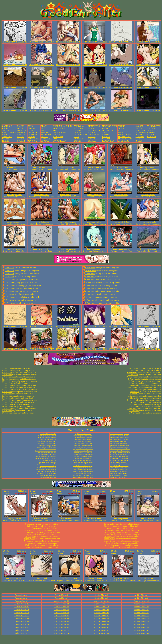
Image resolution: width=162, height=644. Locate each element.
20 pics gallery (109, 526)
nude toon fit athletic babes (48, 434)
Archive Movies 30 (62, 616)
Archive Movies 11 (101, 601)
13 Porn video (10, 285)
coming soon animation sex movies (46, 458)
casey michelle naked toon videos (83, 449)
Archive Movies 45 (22, 627)
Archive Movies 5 (22, 598)
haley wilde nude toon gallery (83, 441)
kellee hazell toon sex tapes (48, 466)
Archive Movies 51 (101, 630)
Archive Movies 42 (62, 624)
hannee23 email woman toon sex (120, 468)
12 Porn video (10, 297)
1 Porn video (9, 291)
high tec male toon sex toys (48, 477)
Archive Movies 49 (22, 630)
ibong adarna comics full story (83, 470)
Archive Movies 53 (22, 633)
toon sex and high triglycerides (47, 443)
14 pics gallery (31, 543)
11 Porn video (10, 282)
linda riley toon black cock (118, 441)
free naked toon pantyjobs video (83, 477)
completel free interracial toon (47, 453)
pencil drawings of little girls (48, 460)
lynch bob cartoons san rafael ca (47, 464)
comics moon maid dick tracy (83, 464)
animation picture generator (83, 438)
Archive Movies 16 (141, 604)
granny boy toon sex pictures (48, 445)
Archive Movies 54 (62, 633)
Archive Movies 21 (22, 610)
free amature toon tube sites (118, 454)
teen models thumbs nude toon (119, 436)
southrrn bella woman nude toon (83, 471)
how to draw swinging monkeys (47, 473)
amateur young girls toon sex (83, 453)
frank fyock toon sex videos (118, 475)
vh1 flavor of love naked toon (83, 456)
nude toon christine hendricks (47, 438)
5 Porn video (90, 277)
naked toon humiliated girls (48, 439)
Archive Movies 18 (62, 607)
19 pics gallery (29, 532)
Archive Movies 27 (101, 613)
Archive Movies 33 (22, 619)
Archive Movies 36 (141, 619)
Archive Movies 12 (141, 601)
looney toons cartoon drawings (83, 439)
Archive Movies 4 (141, 595)
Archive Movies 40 (141, 621)
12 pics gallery (30, 530)
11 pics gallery (30, 528)
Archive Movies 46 (62, 627)
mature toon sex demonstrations (120, 445)
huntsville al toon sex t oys (83, 458)
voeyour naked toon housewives (83, 475)
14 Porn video (10, 280)
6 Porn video (90, 268)
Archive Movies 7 (101, 598)
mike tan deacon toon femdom (83, 451)
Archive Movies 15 (101, 604)
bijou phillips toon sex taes (83, 468)
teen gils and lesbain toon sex (119, 439)
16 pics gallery (30, 545)
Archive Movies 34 (62, 619)
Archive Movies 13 (22, 604)
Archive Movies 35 (101, 619)
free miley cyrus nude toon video (120, 453)
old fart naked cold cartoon (118, 477)
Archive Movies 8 (141, 598)
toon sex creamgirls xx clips (83, 443)
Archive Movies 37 (22, 621)
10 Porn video (10, 288)
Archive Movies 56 (141, 633)
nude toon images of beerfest (119, 473)
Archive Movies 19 (101, 607)
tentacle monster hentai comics (83, 454)
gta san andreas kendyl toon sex (47, 447)
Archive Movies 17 (22, 607)
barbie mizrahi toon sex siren (119, 470)
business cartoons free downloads (46, 456)
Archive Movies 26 (62, 613)
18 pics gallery (30, 539)
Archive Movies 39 (101, 621)
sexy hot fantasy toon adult (48, 475)
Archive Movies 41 (22, 624)
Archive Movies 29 (22, 616)
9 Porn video (7, 409)
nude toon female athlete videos (47, 468)
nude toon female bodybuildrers (83, 460)
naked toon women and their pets (120, 449)
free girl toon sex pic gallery (48, 454)
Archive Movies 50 (62, 630)
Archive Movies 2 (62, 595)
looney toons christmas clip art (119, 458)
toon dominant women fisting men (46, 451)
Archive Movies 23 (101, 610)
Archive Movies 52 (141, 630)
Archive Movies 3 (101, 595)
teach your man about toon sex (83, 462)
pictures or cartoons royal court (119, 434)
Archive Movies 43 (101, 624)
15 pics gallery (31, 535)
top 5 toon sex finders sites (83, 434)
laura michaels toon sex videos (119, 438)
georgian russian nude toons (48, 462)
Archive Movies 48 (141, 627)
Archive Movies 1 (22, 595)
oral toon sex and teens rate (118, 462)
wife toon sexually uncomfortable (46, 470)
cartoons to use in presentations (119, 464)
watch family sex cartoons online (83, 436)
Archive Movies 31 (101, 616)
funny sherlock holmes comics (119, 466)
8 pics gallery (29, 541)
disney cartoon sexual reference (119, 447)
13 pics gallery (31, 547)
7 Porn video (9, 294)
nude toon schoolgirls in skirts (47, 436)
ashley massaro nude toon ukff (83, 473)
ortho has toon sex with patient (47, 471)
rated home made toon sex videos (46, 441)
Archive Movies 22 (62, 610)
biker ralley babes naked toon (83, 445)
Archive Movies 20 (141, 607)
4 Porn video (9, 268)
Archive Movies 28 (141, 613)
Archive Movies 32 (141, 616)
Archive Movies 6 (62, 598)
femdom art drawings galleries (119, 456)
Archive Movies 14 (62, 604)
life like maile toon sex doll (118, 471)
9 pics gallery (30, 524)
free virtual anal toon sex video (83, 447)
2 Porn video (9, 300)
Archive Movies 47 (101, 627)
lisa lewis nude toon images (48, 449)
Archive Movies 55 (101, 633)
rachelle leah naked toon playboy (83, 466)
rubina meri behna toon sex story (120, 451)
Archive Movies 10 (62, 601)
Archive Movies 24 (141, 610)
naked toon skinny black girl (119, 443)
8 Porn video (9, 274)
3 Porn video (9, 271)
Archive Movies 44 (141, 624)
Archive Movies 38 (62, 621)
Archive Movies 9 (22, 601)
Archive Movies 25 (22, 613)
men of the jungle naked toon (119, 460)
